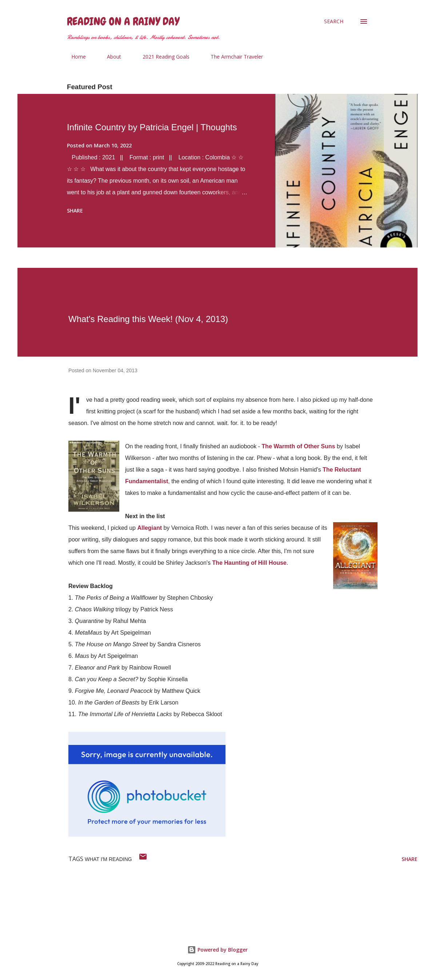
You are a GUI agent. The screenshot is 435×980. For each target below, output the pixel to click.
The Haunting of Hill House (249, 563)
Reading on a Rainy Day (123, 21)
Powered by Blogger (217, 950)
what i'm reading (108, 859)
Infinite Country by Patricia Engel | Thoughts (152, 127)
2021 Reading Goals (162, 57)
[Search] (334, 21)
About (110, 57)
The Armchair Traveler (232, 57)
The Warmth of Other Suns (298, 446)
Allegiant (149, 528)
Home (74, 57)
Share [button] (75, 211)
